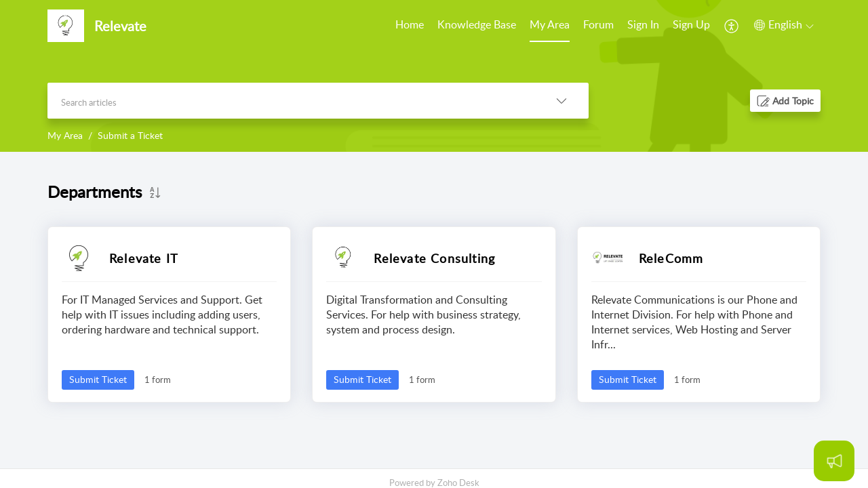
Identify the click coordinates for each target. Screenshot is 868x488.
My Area (550, 24)
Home (410, 24)
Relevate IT (144, 258)
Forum (598, 24)
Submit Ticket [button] (98, 379)
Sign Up (691, 24)
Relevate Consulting (434, 258)
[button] (732, 26)
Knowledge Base (477, 24)
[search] (291, 101)
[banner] (434, 76)
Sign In (643, 24)
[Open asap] (834, 461)
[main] (434, 310)
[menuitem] (410, 26)
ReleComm (671, 258)
